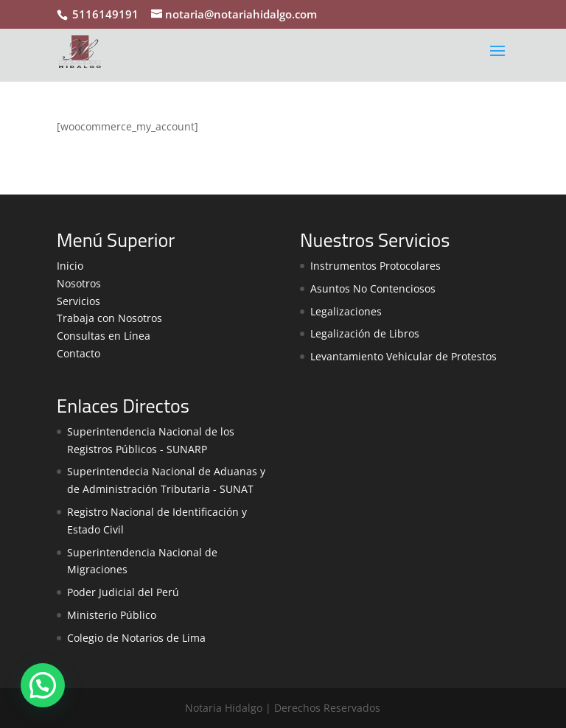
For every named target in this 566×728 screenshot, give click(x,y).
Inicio (70, 266)
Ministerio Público (112, 615)
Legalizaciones (346, 311)
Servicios (78, 301)
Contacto (78, 353)
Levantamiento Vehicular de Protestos (403, 356)
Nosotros (79, 283)
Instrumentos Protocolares (375, 266)
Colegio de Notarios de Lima (136, 638)
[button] (43, 685)
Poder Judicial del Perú (123, 592)
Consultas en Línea (104, 336)
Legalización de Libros (365, 333)
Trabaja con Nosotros (109, 318)
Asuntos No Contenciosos (373, 288)
